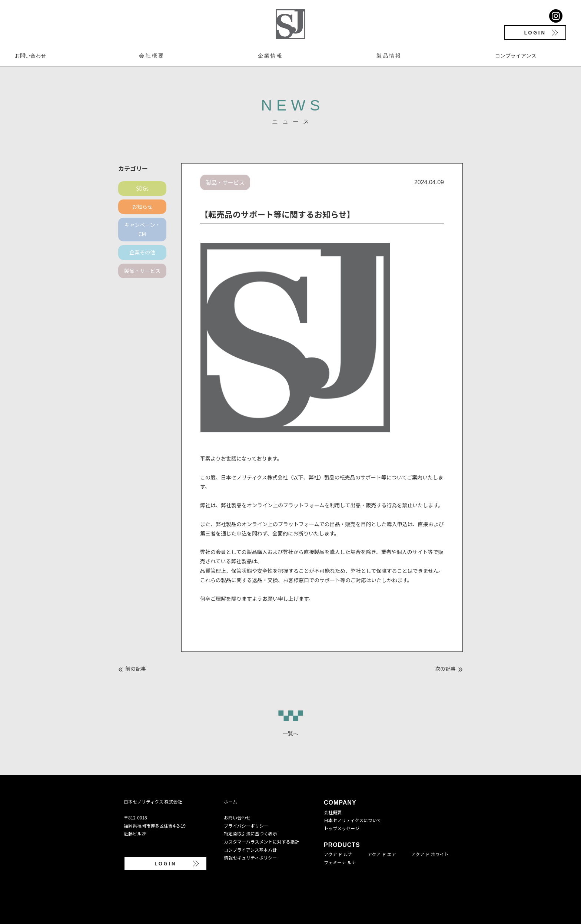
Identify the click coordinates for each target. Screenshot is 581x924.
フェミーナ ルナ (340, 862)
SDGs (142, 188)
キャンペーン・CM (142, 229)
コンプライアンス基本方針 (250, 850)
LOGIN (535, 32)
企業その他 (142, 252)
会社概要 (152, 56)
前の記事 (136, 669)
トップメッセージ (342, 828)
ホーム (230, 801)
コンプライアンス (516, 56)
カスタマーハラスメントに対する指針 (262, 841)
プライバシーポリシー (246, 826)
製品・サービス (142, 271)
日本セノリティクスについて (353, 820)
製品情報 (389, 56)
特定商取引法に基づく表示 (250, 833)
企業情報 (271, 56)
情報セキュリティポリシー (250, 857)
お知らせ (142, 207)
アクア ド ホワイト (430, 854)
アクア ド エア (382, 854)
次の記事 (445, 669)
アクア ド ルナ (338, 854)
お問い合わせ (30, 56)
